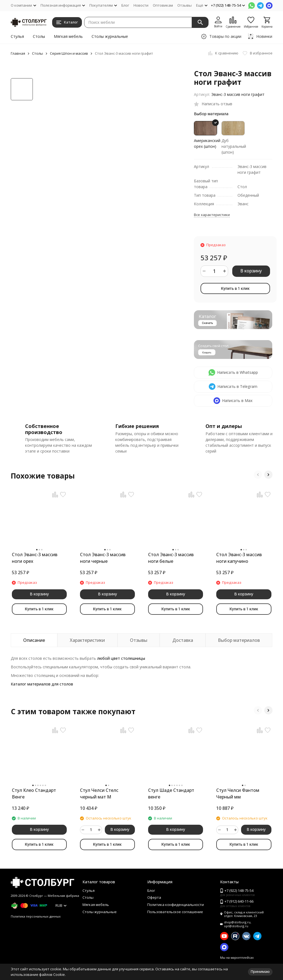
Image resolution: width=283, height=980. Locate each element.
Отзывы (185, 5)
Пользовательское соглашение (175, 912)
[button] (258, 475)
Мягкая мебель (68, 36)
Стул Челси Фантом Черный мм (238, 794)
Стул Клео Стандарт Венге (34, 794)
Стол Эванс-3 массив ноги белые (171, 558)
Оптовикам (163, 5)
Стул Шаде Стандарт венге (171, 794)
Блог (125, 5)
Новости (141, 5)
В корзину (251, 271)
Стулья (17, 36)
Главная (18, 53)
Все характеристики (212, 215)
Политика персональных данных (36, 916)
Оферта (154, 897)
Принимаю (260, 971)
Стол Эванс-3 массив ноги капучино (239, 558)
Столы (39, 36)
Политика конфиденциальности (176, 905)
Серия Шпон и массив (69, 53)
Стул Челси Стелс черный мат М (99, 794)
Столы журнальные (110, 36)
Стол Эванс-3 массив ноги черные (103, 558)
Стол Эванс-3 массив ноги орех (35, 558)
